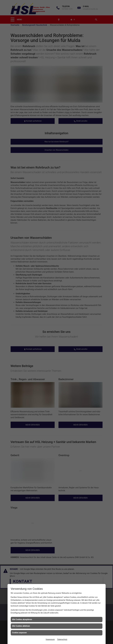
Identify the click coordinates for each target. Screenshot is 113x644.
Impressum (50, 639)
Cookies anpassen (19, 633)
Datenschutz (62, 639)
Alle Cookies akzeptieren (22, 619)
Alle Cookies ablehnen (21, 626)
